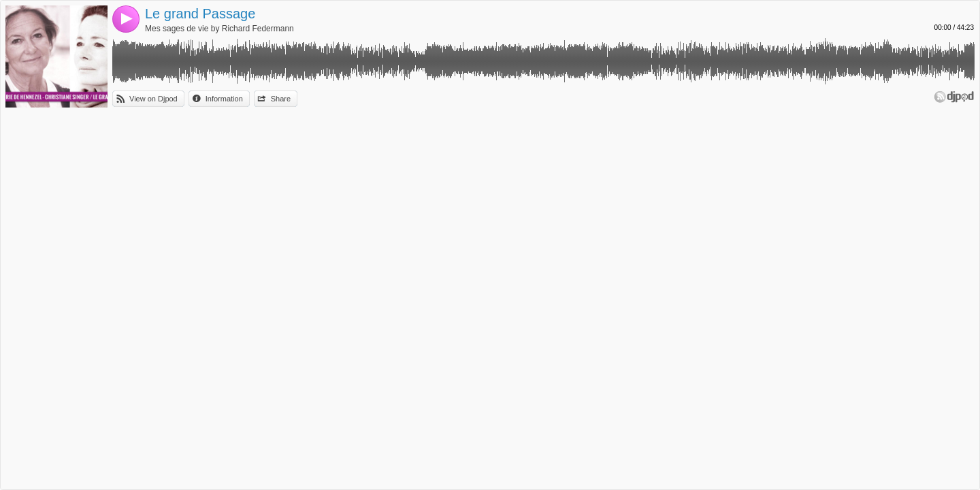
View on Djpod (153, 99)
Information (224, 99)
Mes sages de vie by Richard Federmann (219, 29)
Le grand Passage (200, 14)
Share (281, 99)
